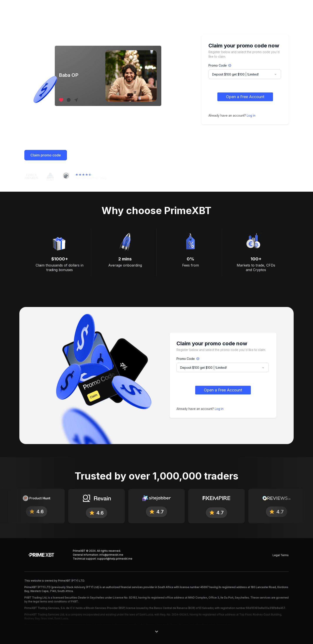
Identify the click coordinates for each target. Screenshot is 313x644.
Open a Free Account (245, 97)
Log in (251, 115)
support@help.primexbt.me (115, 559)
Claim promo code (46, 155)
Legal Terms (281, 555)
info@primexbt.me (111, 555)
